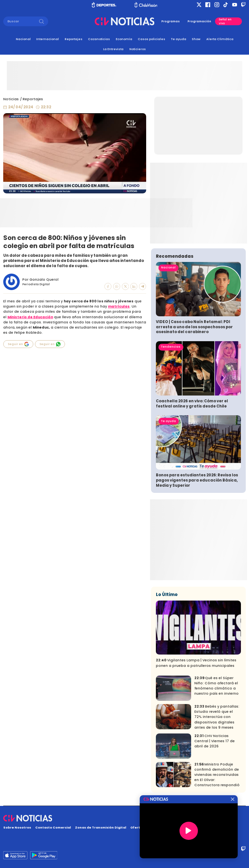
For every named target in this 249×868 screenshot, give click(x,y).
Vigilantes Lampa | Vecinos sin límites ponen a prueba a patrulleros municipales (196, 663)
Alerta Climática (220, 39)
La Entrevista (113, 49)
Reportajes (74, 39)
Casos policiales (152, 39)
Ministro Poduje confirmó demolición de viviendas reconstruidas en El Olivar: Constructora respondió (217, 775)
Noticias (11, 99)
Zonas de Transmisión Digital (101, 827)
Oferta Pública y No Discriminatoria (161, 827)
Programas (171, 21)
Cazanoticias (99, 39)
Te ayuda (179, 39)
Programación (199, 21)
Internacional (48, 39)
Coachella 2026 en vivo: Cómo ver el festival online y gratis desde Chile (192, 404)
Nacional (23, 39)
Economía (124, 39)
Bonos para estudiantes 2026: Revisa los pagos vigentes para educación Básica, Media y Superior (197, 480)
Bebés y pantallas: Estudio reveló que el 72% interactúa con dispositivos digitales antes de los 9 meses (217, 717)
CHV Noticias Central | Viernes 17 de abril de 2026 (215, 741)
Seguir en (18, 344)
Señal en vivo (225, 21)
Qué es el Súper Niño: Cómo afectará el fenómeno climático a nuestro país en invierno (217, 686)
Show (196, 39)
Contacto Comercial (53, 827)
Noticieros (138, 49)
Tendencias (171, 347)
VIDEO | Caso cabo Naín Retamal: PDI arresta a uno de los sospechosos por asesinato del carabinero (194, 327)
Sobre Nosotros (17, 827)
